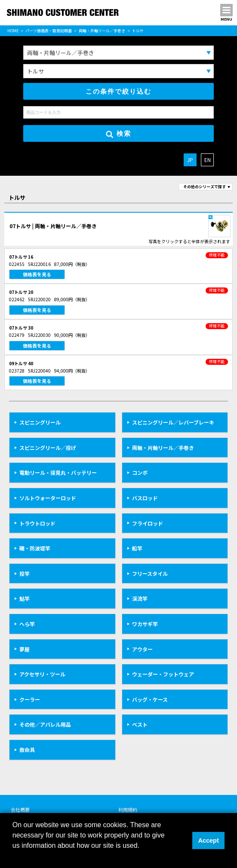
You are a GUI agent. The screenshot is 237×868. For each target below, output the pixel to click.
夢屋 (25, 649)
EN (208, 160)
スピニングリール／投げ (48, 448)
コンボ (140, 472)
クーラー (30, 699)
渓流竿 (140, 598)
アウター (142, 649)
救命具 (27, 750)
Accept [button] (209, 840)
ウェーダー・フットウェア (163, 674)
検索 (118, 134)
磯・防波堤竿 (35, 548)
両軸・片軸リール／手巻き (102, 31)
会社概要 (20, 810)
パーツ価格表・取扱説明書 (49, 31)
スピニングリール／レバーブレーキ (173, 422)
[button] (14, 857)
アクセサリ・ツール (42, 674)
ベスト (140, 724)
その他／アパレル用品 (45, 724)
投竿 (25, 573)
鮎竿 (25, 598)
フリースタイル (150, 573)
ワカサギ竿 (145, 624)
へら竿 (27, 624)
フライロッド (148, 523)
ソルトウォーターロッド (48, 498)
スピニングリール (40, 422)
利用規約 (128, 810)
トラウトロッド (37, 523)
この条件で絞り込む (118, 91)
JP (190, 160)
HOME (13, 31)
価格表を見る (37, 274)
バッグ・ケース (150, 699)
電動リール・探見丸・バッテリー (58, 472)
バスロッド (145, 498)
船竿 (137, 548)
